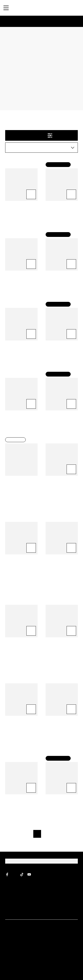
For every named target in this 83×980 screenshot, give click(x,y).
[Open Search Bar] (67, 8)
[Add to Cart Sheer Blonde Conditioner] (31, 327)
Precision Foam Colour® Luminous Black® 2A (61, 629)
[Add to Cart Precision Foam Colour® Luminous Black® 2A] (71, 611)
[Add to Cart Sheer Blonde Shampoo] (31, 397)
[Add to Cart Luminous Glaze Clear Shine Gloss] (71, 327)
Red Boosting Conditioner (60, 699)
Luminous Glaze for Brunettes (62, 773)
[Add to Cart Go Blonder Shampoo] (71, 262)
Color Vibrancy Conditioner (21, 275)
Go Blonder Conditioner (58, 411)
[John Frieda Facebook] (7, 842)
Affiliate (10, 895)
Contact (10, 907)
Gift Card (11, 866)
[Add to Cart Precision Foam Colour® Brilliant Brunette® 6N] (31, 537)
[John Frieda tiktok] (22, 842)
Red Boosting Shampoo (19, 773)
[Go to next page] (56, 801)
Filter (41, 133)
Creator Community (17, 901)
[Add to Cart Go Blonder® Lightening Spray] (71, 192)
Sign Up (41, 952)
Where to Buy (13, 860)
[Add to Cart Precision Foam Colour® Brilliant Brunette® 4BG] (71, 537)
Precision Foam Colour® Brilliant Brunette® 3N (21, 703)
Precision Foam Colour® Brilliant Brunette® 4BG (61, 555)
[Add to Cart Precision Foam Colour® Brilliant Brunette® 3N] (31, 685)
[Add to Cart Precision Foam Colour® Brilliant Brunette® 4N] (71, 463)
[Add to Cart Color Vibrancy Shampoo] (31, 192)
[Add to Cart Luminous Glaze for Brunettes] (71, 759)
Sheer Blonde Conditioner (19, 341)
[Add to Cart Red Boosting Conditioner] (71, 685)
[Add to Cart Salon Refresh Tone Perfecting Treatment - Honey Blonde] (31, 611)
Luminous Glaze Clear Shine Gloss (62, 343)
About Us (10, 873)
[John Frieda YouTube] (29, 842)
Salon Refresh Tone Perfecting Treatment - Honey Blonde (21, 629)
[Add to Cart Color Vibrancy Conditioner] (31, 262)
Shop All (10, 854)
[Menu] (6, 8)
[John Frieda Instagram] (14, 842)
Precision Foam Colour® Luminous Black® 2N (21, 480)
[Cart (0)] (77, 8)
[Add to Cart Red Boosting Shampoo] (31, 759)
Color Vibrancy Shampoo (21, 205)
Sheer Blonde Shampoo (19, 411)
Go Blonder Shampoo (58, 275)
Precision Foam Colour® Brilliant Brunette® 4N (61, 480)
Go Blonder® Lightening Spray (59, 208)
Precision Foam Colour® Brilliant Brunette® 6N (21, 555)
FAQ (8, 879)
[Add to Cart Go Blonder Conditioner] (71, 397)
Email (8, 931)
